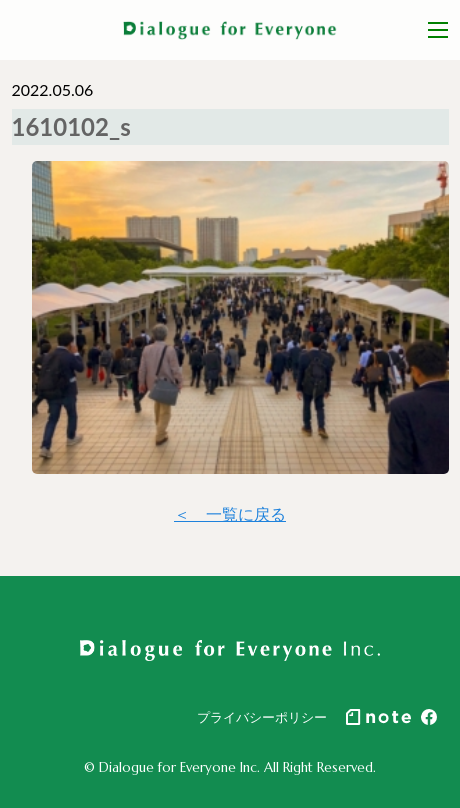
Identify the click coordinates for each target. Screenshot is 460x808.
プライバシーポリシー (262, 717)
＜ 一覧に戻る (230, 513)
